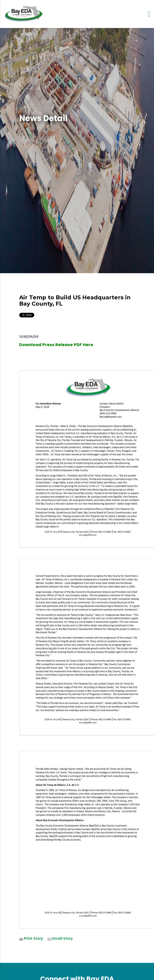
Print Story (33, 938)
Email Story (63, 938)
